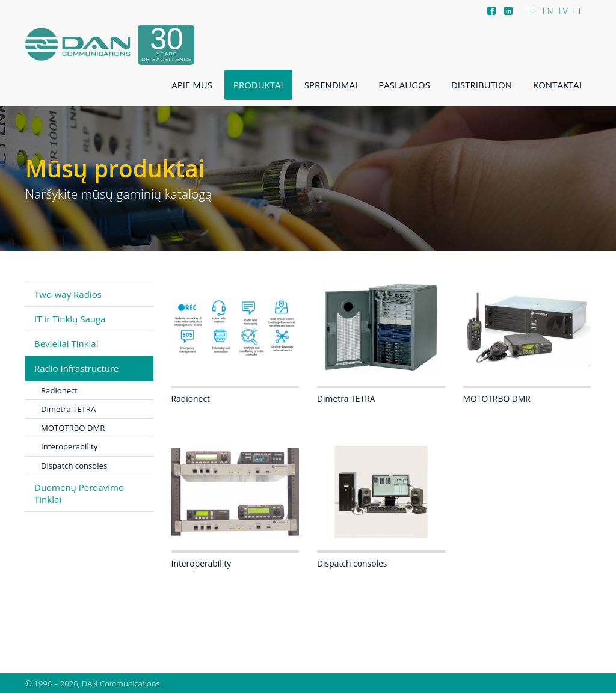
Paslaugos (404, 85)
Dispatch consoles (74, 466)
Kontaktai (557, 85)
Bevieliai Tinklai (66, 343)
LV (563, 11)
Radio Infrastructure (77, 368)
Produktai (258, 85)
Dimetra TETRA (68, 409)
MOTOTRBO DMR (73, 428)
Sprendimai (331, 85)
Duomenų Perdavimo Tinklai (79, 493)
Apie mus (192, 85)
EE (533, 11)
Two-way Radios (68, 294)
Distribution (482, 85)
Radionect (59, 390)
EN (548, 11)
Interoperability (69, 446)
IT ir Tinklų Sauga (70, 319)
